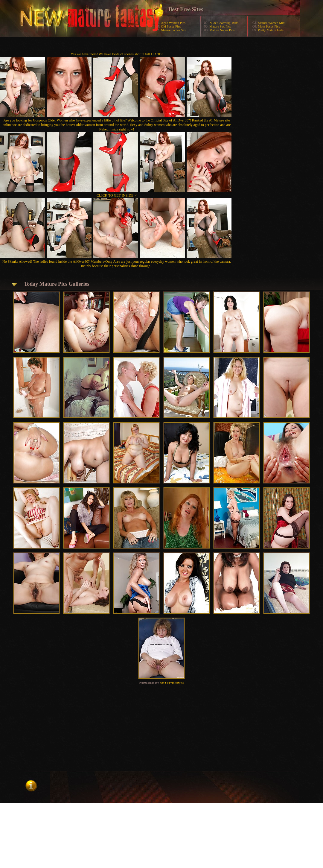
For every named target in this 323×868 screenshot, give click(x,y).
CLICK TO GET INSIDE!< (117, 195)
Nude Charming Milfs (224, 23)
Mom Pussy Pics (269, 26)
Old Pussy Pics (171, 26)
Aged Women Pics (173, 23)
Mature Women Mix (271, 23)
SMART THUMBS (172, 683)
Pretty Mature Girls (271, 30)
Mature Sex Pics (220, 26)
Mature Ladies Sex (173, 30)
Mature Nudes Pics (222, 30)
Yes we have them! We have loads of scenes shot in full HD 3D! (117, 54)
